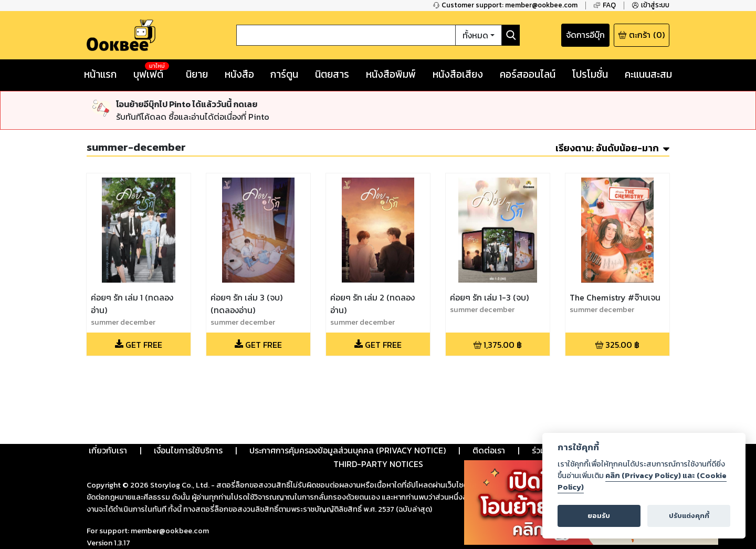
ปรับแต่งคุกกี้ (689, 516)
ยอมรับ (599, 516)
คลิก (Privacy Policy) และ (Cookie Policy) (642, 481)
